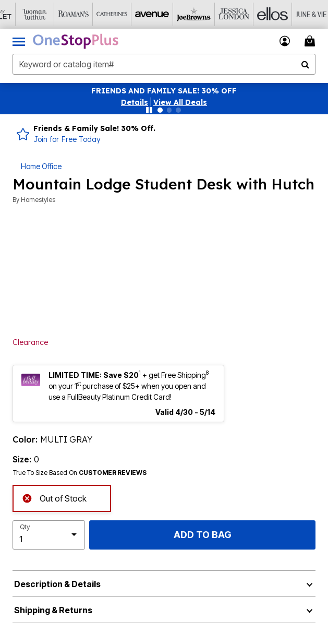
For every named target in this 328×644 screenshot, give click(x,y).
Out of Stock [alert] (54, 498)
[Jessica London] (212, 14)
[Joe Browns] (174, 14)
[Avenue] (135, 14)
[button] (135, 102)
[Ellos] (251, 14)
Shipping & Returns (53, 610)
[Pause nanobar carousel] (149, 110)
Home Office (41, 166)
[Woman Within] (19, 14)
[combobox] (164, 64)
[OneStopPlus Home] (76, 41)
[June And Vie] (289, 14)
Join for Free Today (67, 139)
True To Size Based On (80, 473)
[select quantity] (49, 535)
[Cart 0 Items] (311, 41)
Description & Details (57, 584)
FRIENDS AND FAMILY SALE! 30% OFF (164, 91)
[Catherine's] (96, 14)
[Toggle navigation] (19, 41)
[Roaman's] (58, 14)
